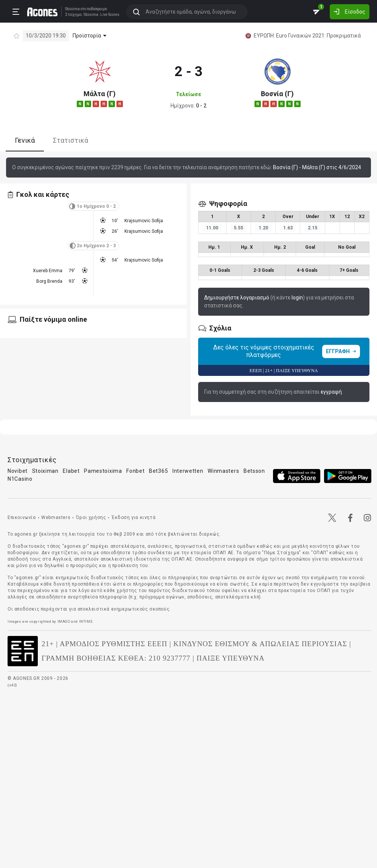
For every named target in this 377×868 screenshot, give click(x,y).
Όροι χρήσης (91, 517)
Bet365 (158, 471)
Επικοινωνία (22, 517)
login (297, 298)
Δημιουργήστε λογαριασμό (237, 298)
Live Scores (108, 14)
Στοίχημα (72, 14)
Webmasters (56, 517)
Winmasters (223, 471)
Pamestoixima (103, 471)
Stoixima (71, 9)
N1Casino (20, 479)
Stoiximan (45, 471)
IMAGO (64, 621)
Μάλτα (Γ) (100, 94)
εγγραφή (331, 392)
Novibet (18, 471)
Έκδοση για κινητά (133, 517)
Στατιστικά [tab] (71, 140)
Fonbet (135, 471)
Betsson (254, 471)
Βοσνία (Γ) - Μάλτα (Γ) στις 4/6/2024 (317, 167)
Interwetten (188, 471)
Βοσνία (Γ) (277, 94)
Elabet (71, 471)
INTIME (86, 621)
